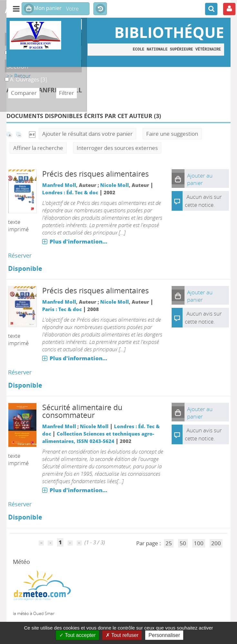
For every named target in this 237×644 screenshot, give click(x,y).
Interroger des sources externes (117, 148)
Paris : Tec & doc (62, 309)
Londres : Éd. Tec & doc (70, 192)
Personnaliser (164, 635)
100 (199, 543)
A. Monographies (5, 49)
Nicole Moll (114, 185)
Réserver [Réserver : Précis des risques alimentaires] (20, 255)
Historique (100, 9)
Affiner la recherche (38, 148)
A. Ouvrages (5, 76)
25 (169, 543)
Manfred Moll (59, 185)
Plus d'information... (78, 241)
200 (216, 543)
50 (183, 543)
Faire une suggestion (172, 134)
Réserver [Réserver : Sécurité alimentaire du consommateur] (20, 504)
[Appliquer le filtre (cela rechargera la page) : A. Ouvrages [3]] (28, 79)
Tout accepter (77, 635)
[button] (178, 179)
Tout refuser (122, 635)
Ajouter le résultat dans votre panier (87, 134)
